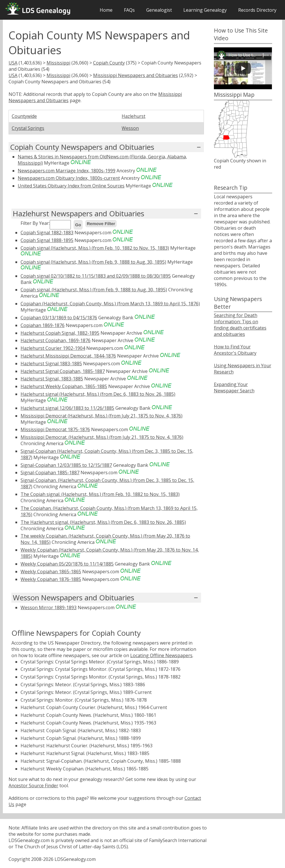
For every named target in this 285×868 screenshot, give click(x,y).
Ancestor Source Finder (33, 786)
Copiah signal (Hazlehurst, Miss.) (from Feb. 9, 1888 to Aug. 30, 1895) (93, 262)
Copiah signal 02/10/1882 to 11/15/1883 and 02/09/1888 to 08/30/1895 (96, 276)
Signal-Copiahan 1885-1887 (50, 473)
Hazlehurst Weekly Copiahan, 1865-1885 (64, 386)
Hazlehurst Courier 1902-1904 (53, 348)
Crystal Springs (28, 128)
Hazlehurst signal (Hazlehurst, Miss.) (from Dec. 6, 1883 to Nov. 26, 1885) (98, 394)
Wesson (130, 128)
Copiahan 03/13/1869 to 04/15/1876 (59, 318)
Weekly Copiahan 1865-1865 (51, 572)
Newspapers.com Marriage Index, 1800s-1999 (67, 171)
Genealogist (159, 10)
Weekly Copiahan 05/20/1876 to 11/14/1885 (67, 564)
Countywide (24, 116)
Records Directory (257, 10)
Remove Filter (101, 224)
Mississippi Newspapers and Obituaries (136, 75)
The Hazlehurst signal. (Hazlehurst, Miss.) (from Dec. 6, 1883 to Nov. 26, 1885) (103, 522)
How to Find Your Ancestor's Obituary (235, 350)
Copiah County (109, 63)
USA (13, 63)
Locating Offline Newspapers (161, 655)
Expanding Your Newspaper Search (234, 387)
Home (106, 10)
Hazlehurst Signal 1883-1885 (51, 364)
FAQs (129, 10)
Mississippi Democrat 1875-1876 (55, 429)
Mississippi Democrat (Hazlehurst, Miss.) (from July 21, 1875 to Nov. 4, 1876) (102, 416)
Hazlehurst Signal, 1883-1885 (52, 379)
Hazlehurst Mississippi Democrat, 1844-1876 (68, 356)
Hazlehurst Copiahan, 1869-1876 (56, 340)
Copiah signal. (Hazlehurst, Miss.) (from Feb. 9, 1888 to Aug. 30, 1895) (94, 290)
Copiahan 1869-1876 (43, 325)
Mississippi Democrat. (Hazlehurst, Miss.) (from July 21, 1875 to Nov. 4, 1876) (102, 437)
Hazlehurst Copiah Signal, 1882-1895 (60, 333)
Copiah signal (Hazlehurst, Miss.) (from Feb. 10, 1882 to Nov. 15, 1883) (95, 248)
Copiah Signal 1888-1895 (47, 240)
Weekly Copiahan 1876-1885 (51, 579)
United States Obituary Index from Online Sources (71, 186)
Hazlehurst (134, 116)
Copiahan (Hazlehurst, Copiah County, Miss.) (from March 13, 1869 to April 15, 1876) (110, 304)
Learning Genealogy (205, 10)
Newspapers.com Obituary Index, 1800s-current (69, 178)
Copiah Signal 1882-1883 (47, 233)
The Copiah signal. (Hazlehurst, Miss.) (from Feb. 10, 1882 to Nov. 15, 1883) (100, 494)
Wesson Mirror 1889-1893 (49, 607)
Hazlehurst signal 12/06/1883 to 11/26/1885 (67, 408)
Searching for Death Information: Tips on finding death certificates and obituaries (240, 325)
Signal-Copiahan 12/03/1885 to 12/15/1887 (66, 465)
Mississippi (58, 63)
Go (78, 225)
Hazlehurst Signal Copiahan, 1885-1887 (63, 371)
